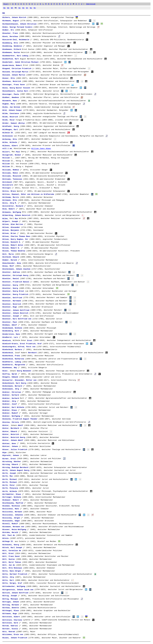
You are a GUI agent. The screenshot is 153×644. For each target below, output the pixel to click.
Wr (27, 8)
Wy (35, 8)
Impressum (91, 4)
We (8, 8)
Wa (4, 8)
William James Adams (41, 148)
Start (6, 4)
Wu (31, 8)
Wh (12, 8)
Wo (23, 8)
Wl (20, 8)
